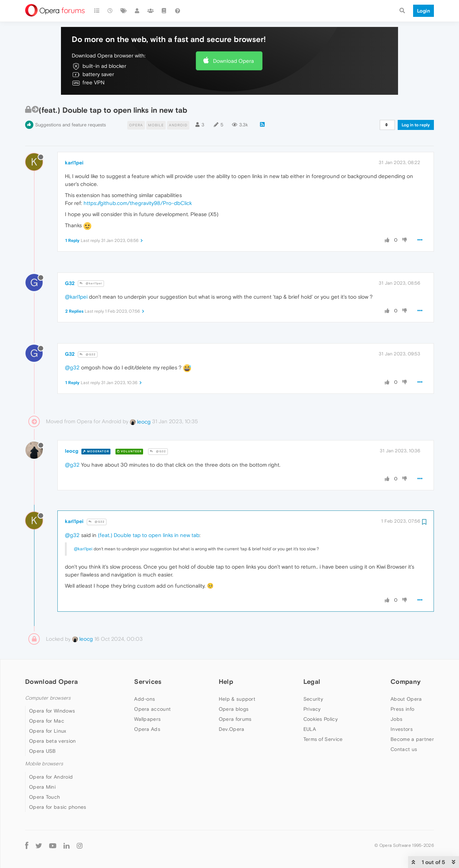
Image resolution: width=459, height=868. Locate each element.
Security (313, 699)
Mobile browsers (44, 764)
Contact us (404, 749)
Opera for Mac (47, 721)
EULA (310, 729)
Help (226, 682)
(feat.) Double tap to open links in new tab (149, 535)
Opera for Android (51, 777)
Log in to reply (416, 125)
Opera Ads (147, 729)
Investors (402, 729)
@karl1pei (91, 283)
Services (148, 682)
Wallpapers (147, 719)
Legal (312, 682)
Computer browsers (48, 698)
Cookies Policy (321, 719)
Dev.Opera (232, 729)
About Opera (406, 699)
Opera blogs (234, 709)
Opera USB (42, 751)
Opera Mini (42, 787)
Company (406, 682)
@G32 (88, 354)
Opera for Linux (48, 731)
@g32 (72, 367)
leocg (140, 422)
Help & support (237, 699)
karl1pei (74, 163)
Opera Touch (44, 797)
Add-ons (145, 699)
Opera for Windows (52, 711)
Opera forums (235, 719)
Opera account (152, 709)
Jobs (396, 719)
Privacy (312, 709)
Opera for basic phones (58, 807)
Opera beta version (52, 741)
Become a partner (412, 739)
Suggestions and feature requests (70, 125)
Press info (402, 709)
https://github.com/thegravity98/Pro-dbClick (138, 203)
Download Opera (233, 61)
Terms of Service (323, 739)
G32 (70, 283)
